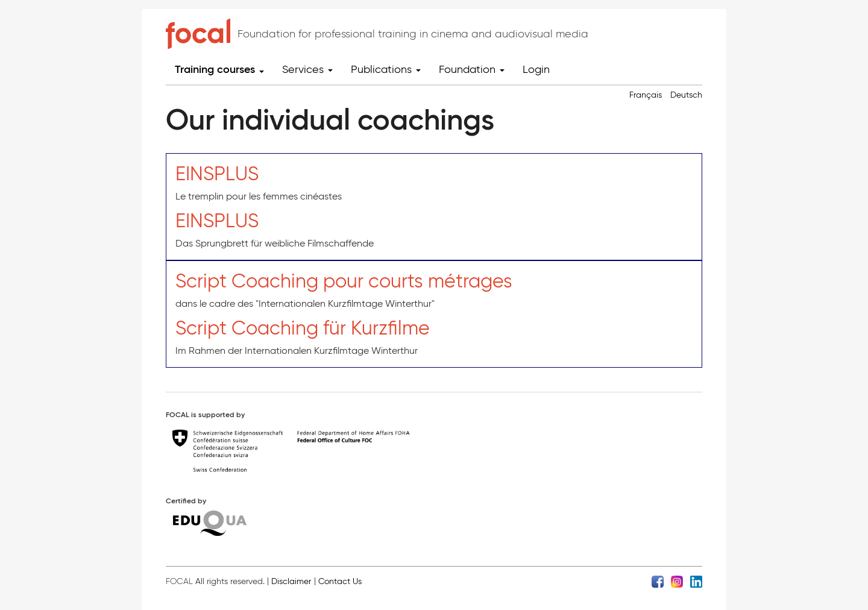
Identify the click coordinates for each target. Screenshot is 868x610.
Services (307, 69)
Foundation (472, 69)
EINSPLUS (217, 173)
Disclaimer (291, 581)
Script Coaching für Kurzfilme (303, 328)
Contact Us (340, 581)
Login (536, 69)
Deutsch (686, 95)
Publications (386, 69)
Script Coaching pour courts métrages (344, 281)
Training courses (219, 69)
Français (646, 95)
